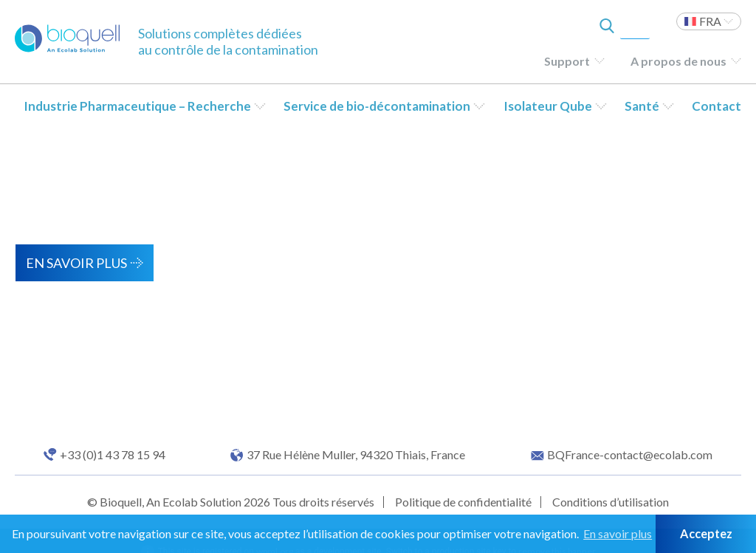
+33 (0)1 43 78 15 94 (113, 455)
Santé (642, 106)
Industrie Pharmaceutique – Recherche (137, 106)
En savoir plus (76, 263)
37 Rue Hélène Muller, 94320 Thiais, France (356, 455)
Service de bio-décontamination (377, 106)
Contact (717, 106)
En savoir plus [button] (618, 533)
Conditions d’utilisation (611, 502)
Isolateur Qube (548, 106)
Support (567, 61)
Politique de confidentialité (463, 502)
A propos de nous (678, 61)
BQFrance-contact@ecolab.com (630, 455)
